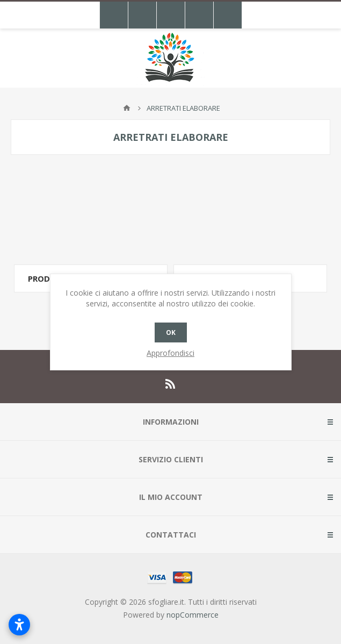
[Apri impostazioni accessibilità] (19, 625)
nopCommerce (193, 615)
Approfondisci (170, 353)
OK (171, 332)
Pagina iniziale (127, 108)
